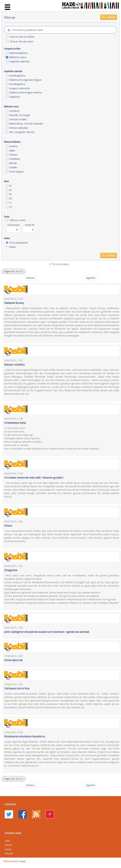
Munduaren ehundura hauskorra (25, 736)
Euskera (13, 146)
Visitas (12, 247)
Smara (8, 526)
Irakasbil (9, 853)
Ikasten (9, 845)
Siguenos (10, 804)
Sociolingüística (17, 76)
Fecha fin (30, 225)
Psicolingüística (17, 84)
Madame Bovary (14, 303)
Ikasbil (8, 849)
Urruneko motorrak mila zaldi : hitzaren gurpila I (34, 478)
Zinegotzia (11, 570)
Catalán (13, 167)
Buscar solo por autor (22, 41)
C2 (10, 207)
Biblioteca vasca (18, 57)
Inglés (12, 150)
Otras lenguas (16, 172)
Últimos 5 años (18, 220)
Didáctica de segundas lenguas (25, 80)
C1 (10, 203)
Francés (13, 155)
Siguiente (91, 278)
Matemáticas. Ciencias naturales (26, 124)
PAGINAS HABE (13, 833)
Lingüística (15, 97)
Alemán (13, 163)
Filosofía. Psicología (20, 115)
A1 (10, 186)
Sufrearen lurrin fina (17, 688)
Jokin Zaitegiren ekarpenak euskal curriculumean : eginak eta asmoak (47, 632)
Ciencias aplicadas (19, 128)
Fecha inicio (13, 225)
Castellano (15, 159)
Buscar (109, 17)
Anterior (30, 278)
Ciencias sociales (18, 119)
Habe (7, 841)
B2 (11, 198)
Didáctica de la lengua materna (25, 92)
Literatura (14, 111)
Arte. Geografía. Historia (22, 132)
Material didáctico (18, 53)
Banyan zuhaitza (14, 365)
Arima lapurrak (13, 660)
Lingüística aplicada (19, 61)
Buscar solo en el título (22, 37)
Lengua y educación (20, 88)
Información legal (14, 861)
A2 (10, 190)
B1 (11, 194)
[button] (13, 271)
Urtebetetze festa (15, 423)
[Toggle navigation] (7, 7)
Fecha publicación (18, 243)
